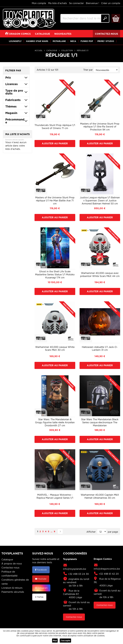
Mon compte (39, 3)
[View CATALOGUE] (43, 34)
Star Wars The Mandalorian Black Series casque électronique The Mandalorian (100, 422)
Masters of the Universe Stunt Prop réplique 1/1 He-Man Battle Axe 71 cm (55, 201)
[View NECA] (73, 41)
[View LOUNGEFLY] (15, 41)
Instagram (41, 588)
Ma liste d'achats (58, 3)
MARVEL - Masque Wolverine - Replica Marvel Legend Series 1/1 (55, 496)
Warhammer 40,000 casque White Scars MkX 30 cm (55, 349)
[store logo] (29, 18)
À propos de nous (12, 564)
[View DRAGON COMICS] (18, 34)
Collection (67, 50)
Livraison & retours (12, 588)
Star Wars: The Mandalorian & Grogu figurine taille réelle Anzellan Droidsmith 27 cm (55, 422)
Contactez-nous (10, 568)
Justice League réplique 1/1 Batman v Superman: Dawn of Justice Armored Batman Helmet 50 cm (100, 201)
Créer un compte (111, 3)
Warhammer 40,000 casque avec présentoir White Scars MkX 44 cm (100, 275)
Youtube (41, 579)
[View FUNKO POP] (87, 41)
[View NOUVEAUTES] (63, 34)
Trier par (88, 70)
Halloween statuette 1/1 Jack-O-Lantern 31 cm (100, 349)
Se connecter (76, 3)
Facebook (41, 570)
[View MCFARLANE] (59, 41)
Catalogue (52, 50)
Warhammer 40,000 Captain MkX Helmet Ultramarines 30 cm (100, 496)
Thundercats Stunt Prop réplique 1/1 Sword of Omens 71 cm (55, 127)
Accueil (39, 50)
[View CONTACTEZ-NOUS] (106, 34)
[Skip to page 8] (52, 531)
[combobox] (85, 18)
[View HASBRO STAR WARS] (37, 41)
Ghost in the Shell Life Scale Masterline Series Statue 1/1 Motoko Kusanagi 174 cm (55, 274)
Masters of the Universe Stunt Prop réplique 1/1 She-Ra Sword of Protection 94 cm (100, 127)
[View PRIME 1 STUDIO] (106, 41)
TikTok (39, 597)
